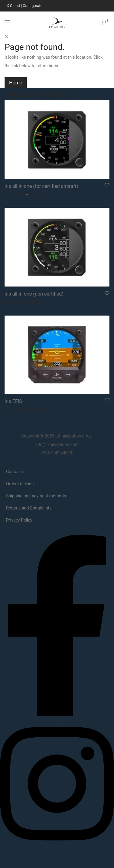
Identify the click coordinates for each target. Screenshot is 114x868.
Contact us (16, 472)
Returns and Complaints (29, 508)
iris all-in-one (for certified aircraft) (41, 186)
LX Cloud (12, 6)
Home (16, 83)
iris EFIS (13, 401)
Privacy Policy (19, 520)
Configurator (33, 6)
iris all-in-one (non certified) (34, 294)
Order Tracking (20, 484)
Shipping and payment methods (36, 496)
